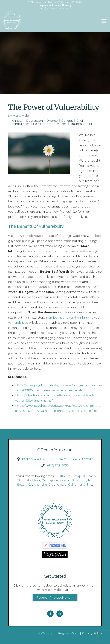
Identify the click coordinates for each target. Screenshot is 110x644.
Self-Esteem (42, 124)
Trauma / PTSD (82, 124)
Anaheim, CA (43, 484)
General (67, 121)
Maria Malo (21, 116)
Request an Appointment (55, 598)
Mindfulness (21, 124)
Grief (80, 121)
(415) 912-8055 (58, 465)
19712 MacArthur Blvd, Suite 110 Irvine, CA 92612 (57, 459)
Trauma (61, 124)
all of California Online (76, 484)
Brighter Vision (69, 633)
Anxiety (17, 121)
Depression (34, 121)
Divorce (52, 121)
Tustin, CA (63, 476)
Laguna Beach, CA (61, 480)
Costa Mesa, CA (34, 480)
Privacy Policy (92, 633)
